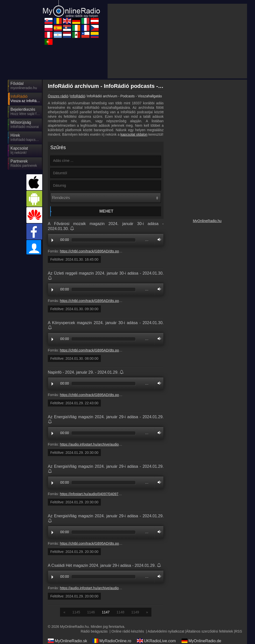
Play (52, 195)
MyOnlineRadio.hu (207, 263)
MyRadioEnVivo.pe (68, 618)
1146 (91, 567)
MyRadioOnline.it (66, 603)
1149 (135, 567)
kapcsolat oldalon (134, 90)
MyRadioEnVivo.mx (202, 618)
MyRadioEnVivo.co (113, 625)
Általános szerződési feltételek (209, 586)
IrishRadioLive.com (113, 610)
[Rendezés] (106, 153)
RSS (238, 586)
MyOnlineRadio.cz (201, 610)
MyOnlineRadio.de (201, 596)
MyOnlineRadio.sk (67, 596)
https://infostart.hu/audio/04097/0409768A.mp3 (96, 449)
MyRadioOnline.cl (67, 625)
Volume (158, 195)
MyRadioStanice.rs (68, 610)
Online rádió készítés (128, 586)
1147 (106, 567)
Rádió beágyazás (94, 586)
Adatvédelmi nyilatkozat (166, 586)
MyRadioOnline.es (201, 603)
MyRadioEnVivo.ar (112, 618)
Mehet (106, 166)
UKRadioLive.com (156, 596)
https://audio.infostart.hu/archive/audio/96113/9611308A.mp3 (107, 543)
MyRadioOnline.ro (112, 596)
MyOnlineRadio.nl (156, 618)
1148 (120, 567)
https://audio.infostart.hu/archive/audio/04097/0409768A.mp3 (107, 400)
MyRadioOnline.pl (156, 603)
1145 (76, 567)
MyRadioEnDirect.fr (158, 610)
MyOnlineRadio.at (112, 603)
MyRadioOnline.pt (156, 625)
